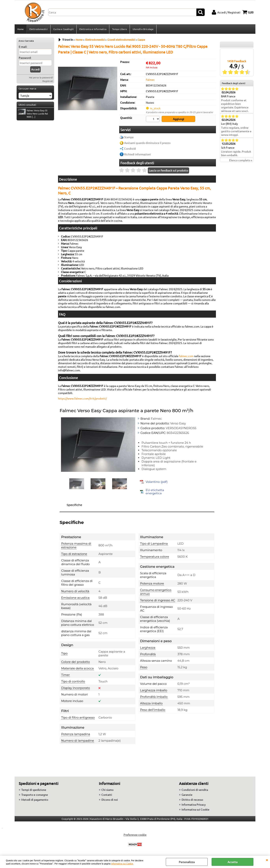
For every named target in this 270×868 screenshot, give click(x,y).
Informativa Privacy (194, 804)
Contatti (107, 795)
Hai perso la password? (41, 77)
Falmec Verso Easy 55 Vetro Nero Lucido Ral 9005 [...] (33, 114)
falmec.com (186, 356)
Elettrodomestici (38, 29)
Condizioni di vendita (195, 790)
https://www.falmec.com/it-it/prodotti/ (82, 398)
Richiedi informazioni (137, 154)
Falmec (150, 80)
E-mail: (23, 47)
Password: (25, 58)
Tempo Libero (120, 29)
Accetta (232, 862)
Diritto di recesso (192, 799)
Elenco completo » (241, 160)
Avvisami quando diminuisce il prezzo (147, 143)
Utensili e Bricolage (143, 29)
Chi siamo (107, 790)
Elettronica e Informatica (93, 29)
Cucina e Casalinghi (63, 29)
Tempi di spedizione (34, 790)
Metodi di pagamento (35, 799)
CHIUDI (267, 860)
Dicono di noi (110, 799)
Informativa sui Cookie (122, 863)
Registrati (48, 81)
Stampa (129, 137)
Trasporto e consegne (35, 795)
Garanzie (187, 795)
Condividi (130, 148)
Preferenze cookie (135, 835)
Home (21, 29)
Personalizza (187, 862)
